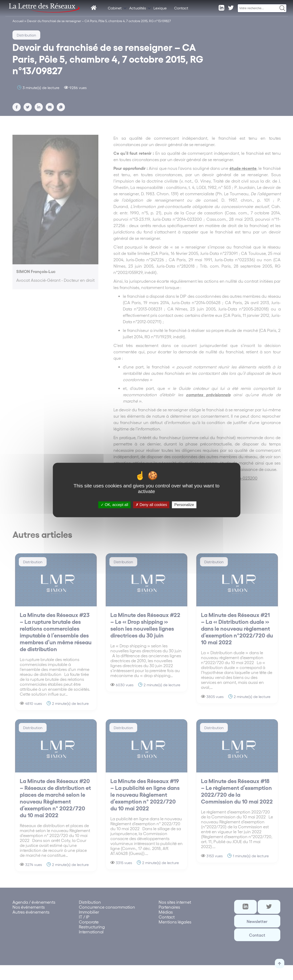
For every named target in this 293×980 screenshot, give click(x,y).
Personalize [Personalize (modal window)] (184, 505)
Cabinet (115, 8)
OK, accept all (114, 505)
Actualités (138, 8)
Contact (181, 8)
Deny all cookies (151, 505)
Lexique (160, 8)
